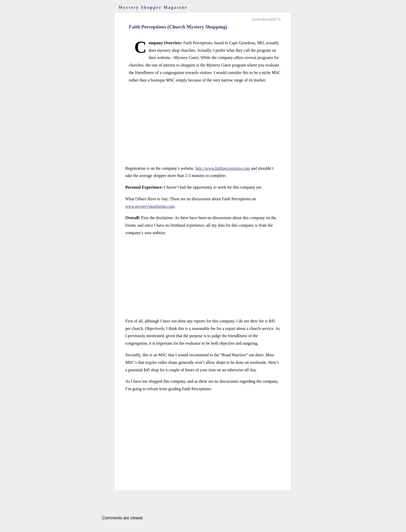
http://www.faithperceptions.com (223, 168)
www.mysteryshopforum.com (150, 206)
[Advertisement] (203, 124)
